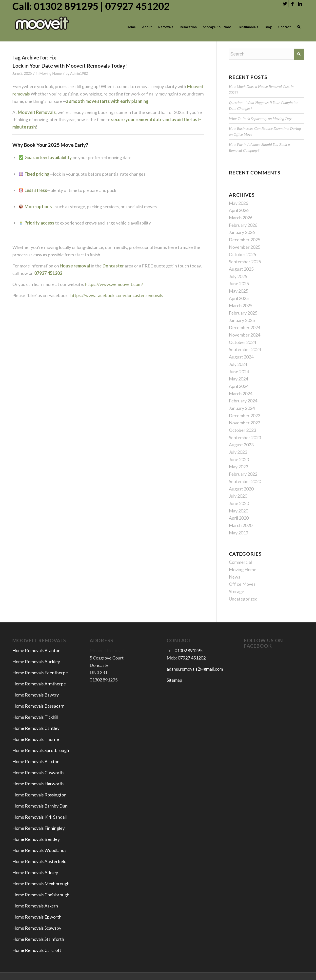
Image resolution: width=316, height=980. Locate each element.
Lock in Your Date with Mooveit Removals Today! (70, 66)
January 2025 (242, 320)
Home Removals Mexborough (41, 884)
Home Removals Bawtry (36, 695)
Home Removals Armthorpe (39, 684)
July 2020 (238, 496)
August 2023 (241, 445)
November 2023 (245, 423)
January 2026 (242, 232)
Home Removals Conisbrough (41, 895)
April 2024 (239, 386)
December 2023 (245, 415)
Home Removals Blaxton (36, 761)
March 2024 (241, 394)
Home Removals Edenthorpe (40, 673)
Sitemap (174, 680)
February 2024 (243, 401)
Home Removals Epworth (37, 917)
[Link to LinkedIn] (300, 4)
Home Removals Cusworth (38, 773)
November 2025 (245, 247)
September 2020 (245, 481)
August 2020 (241, 489)
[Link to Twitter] (285, 4)
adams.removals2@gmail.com (195, 669)
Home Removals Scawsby (37, 928)
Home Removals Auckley (36, 661)
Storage (237, 591)
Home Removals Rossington (39, 795)
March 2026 (241, 218)
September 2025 (245, 262)
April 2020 (239, 518)
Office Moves (242, 584)
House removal (75, 266)
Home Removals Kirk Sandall (39, 817)
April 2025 (239, 298)
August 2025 (241, 269)
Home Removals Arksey (35, 872)
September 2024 (245, 349)
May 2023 (238, 467)
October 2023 (242, 430)
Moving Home (50, 73)
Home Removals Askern (35, 906)
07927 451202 (192, 658)
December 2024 (245, 327)
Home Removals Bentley (36, 839)
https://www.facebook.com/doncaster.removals (117, 295)
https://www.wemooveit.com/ (114, 284)
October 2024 (242, 342)
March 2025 (241, 305)
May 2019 (238, 533)
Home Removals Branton (36, 650)
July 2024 (238, 364)
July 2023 (238, 452)
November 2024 (245, 335)
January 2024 (242, 408)
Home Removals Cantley (36, 728)
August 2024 (241, 357)
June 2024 (239, 372)
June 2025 (239, 283)
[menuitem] (131, 27)
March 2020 (241, 525)
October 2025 (242, 254)
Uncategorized (243, 599)
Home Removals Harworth (38, 784)
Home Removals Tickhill (35, 717)
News (235, 577)
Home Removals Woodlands (39, 850)
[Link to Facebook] (292, 4)
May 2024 (238, 379)
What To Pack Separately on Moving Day (260, 119)
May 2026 (238, 203)
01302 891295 (188, 650)
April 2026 (239, 210)
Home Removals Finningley (39, 828)
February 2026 (243, 225)
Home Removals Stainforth (38, 939)
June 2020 (239, 503)
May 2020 (238, 511)
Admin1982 (79, 73)
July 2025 (238, 276)
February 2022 (243, 474)
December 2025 (245, 240)
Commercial (240, 562)
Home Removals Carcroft (37, 950)
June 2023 (239, 459)
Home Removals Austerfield (40, 861)
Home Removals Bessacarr (38, 706)
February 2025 (243, 313)
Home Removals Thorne (36, 739)
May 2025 (238, 291)
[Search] (299, 27)
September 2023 (245, 437)
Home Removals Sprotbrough (41, 750)
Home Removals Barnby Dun (40, 806)
